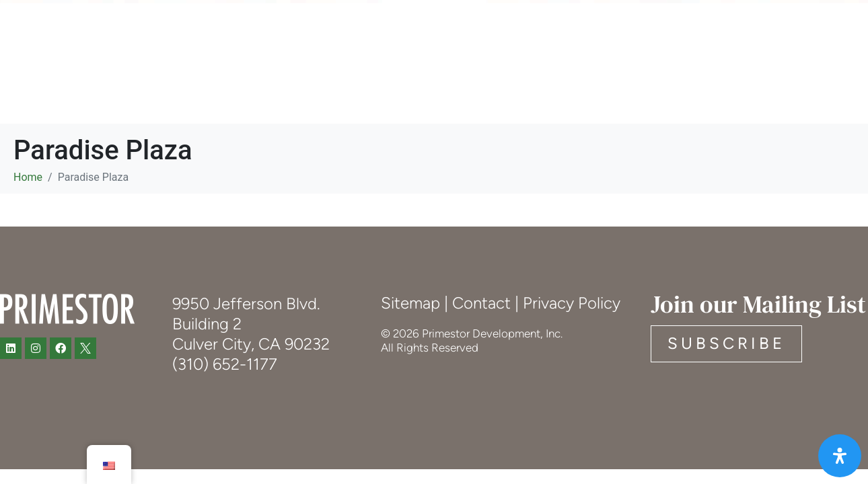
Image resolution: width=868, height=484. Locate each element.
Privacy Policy (572, 303)
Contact (481, 303)
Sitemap (410, 303)
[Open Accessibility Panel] (840, 456)
